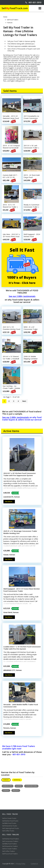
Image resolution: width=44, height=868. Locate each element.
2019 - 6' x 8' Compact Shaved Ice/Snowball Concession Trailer (11, 148)
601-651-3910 (33, 2)
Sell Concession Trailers (10, 841)
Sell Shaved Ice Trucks (10, 826)
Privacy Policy (21, 864)
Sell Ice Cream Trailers (10, 849)
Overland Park (31, 786)
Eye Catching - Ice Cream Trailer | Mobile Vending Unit (11, 388)
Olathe (19, 786)
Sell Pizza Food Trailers (10, 854)
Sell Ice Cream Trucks (9, 818)
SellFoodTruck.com (15, 8)
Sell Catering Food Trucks (11, 828)
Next (24, 401)
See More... (9, 502)
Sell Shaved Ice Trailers (10, 846)
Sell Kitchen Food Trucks (10, 821)
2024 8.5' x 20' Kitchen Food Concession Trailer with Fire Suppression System (20, 474)
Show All (17, 780)
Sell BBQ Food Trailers (10, 844)
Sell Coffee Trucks (8, 831)
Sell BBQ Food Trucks (9, 823)
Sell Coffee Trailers (9, 851)
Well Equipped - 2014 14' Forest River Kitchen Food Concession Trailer (22, 590)
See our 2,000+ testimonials (22, 296)
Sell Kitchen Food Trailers (11, 839)
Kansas (6, 780)
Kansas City (8, 786)
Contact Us (34, 864)
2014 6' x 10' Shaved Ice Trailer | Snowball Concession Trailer (11, 359)
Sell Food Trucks (10, 814)
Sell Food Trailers (11, 835)
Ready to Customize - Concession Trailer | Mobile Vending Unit (32, 207)
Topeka (6, 790)
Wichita (16, 790)
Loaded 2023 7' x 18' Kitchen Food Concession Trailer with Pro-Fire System (22, 648)
